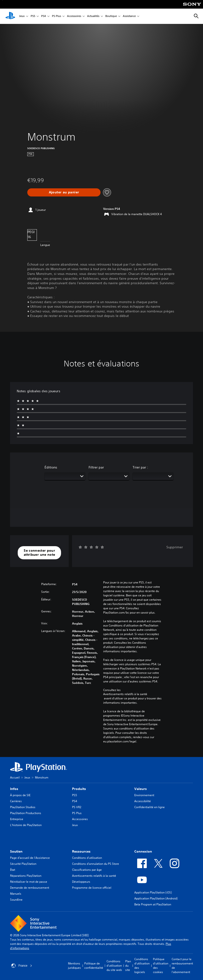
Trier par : (140, 467)
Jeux (22, 16)
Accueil (15, 777)
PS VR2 (77, 807)
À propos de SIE (20, 795)
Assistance (129, 16)
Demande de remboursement (30, 888)
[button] (39, 553)
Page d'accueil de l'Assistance (30, 858)
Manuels (16, 894)
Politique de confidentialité (94, 966)
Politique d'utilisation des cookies (161, 966)
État (13, 870)
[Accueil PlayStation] (10, 16)
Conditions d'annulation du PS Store (96, 864)
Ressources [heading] (81, 851)
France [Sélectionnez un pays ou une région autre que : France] (22, 966)
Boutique (111, 16)
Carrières (16, 801)
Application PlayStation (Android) (156, 898)
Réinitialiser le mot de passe (29, 882)
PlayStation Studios (23, 807)
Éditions (51, 467)
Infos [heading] (14, 789)
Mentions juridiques (74, 966)
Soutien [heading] (16, 851)
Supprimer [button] (175, 547)
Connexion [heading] (143, 851)
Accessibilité (143, 801)
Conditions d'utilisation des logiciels (142, 966)
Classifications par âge (87, 870)
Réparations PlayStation (26, 876)
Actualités (93, 16)
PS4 (44, 16)
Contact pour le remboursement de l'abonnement (182, 966)
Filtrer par (96, 467)
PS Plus (56, 16)
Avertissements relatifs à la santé (125, 694)
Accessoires (74, 16)
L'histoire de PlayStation (26, 825)
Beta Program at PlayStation (153, 904)
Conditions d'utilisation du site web (114, 966)
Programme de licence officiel (92, 888)
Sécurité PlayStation (23, 864)
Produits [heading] (79, 789)
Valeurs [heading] (141, 789)
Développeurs (81, 882)
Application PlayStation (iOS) (153, 892)
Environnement (144, 795)
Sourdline (16, 900)
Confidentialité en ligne (149, 807)
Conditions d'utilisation (87, 858)
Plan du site (128, 966)
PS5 (33, 16)
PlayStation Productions (26, 813)
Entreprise (17, 819)
